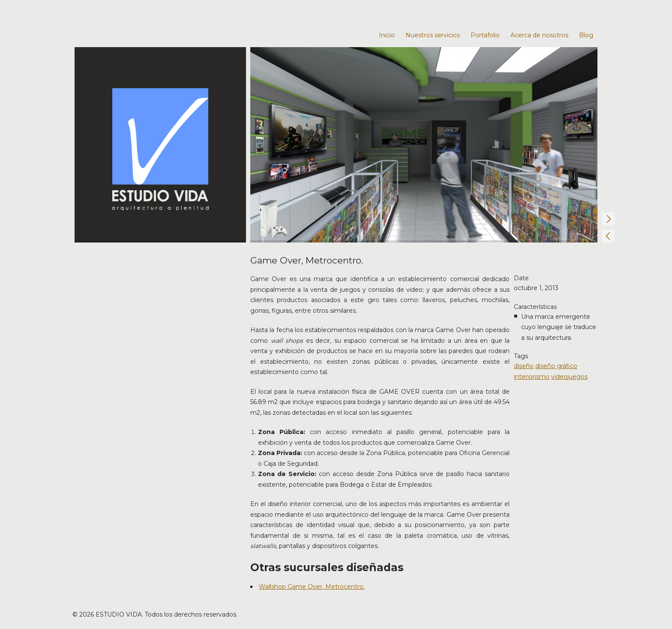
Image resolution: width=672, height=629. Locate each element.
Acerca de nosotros (539, 35)
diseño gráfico (556, 366)
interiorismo (532, 377)
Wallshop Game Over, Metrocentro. (312, 587)
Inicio (387, 35)
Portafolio (485, 35)
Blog (586, 35)
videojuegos (569, 377)
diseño (524, 366)
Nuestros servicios (433, 35)
